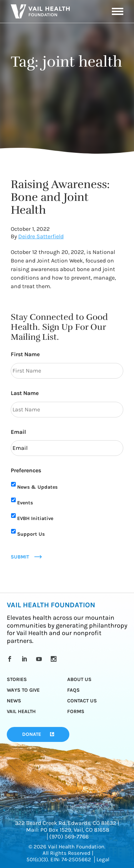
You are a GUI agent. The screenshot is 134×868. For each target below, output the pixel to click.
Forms (76, 711)
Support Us (31, 534)
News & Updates (37, 487)
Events (25, 503)
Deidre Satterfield (41, 236)
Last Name (25, 393)
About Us (79, 679)
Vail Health (21, 711)
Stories (17, 679)
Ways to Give (23, 690)
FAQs (73, 690)
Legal (103, 859)
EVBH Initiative (35, 518)
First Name (25, 354)
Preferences (26, 470)
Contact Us (82, 701)
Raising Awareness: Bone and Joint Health (60, 197)
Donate (32, 734)
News (14, 701)
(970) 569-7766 (69, 836)
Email (18, 432)
